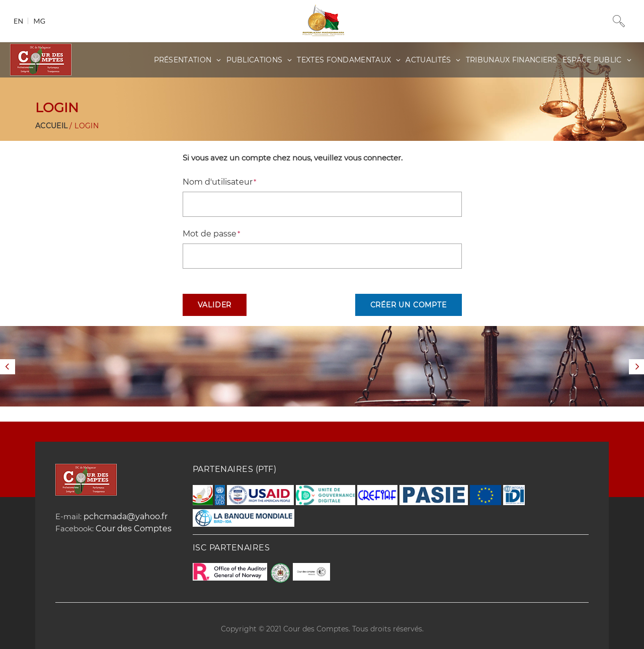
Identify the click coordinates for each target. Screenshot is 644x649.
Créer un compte (409, 305)
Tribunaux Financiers (512, 60)
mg (39, 21)
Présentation (183, 60)
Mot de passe (210, 234)
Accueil (51, 126)
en (18, 21)
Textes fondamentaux (344, 60)
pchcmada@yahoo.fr (126, 516)
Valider (215, 305)
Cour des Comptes (134, 529)
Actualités (428, 60)
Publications (255, 60)
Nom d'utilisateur (218, 182)
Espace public (592, 60)
